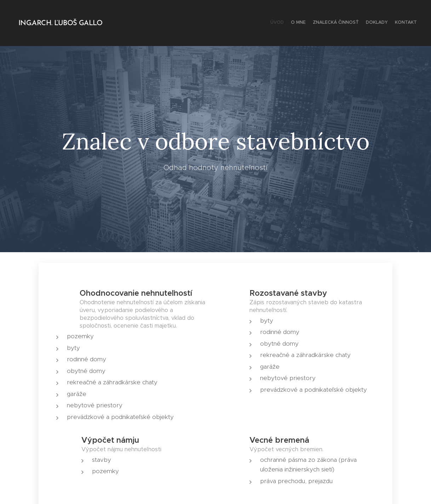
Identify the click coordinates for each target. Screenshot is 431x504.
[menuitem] (389, 23)
